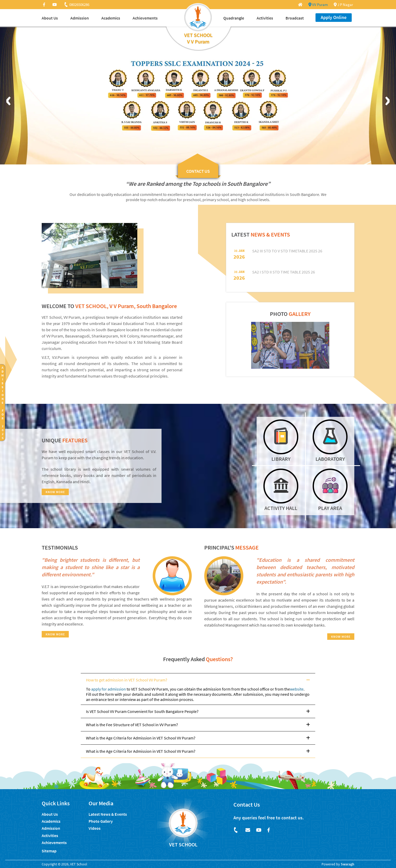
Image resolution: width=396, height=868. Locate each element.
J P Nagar (343, 5)
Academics (111, 18)
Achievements (145, 18)
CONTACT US (198, 171)
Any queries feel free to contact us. (269, 818)
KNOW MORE (55, 492)
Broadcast (295, 18)
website (297, 689)
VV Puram (318, 5)
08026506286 (76, 5)
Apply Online (334, 17)
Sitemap (49, 851)
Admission (80, 18)
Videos (95, 828)
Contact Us (247, 805)
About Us (50, 18)
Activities (265, 18)
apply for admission (109, 689)
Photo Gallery (101, 821)
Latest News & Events (108, 814)
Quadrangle (234, 18)
